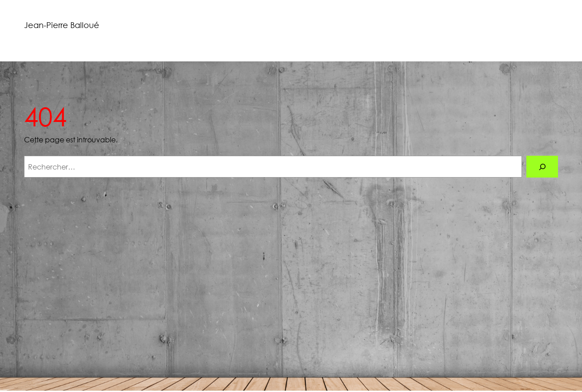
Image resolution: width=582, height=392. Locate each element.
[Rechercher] (542, 167)
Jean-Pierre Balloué (62, 25)
